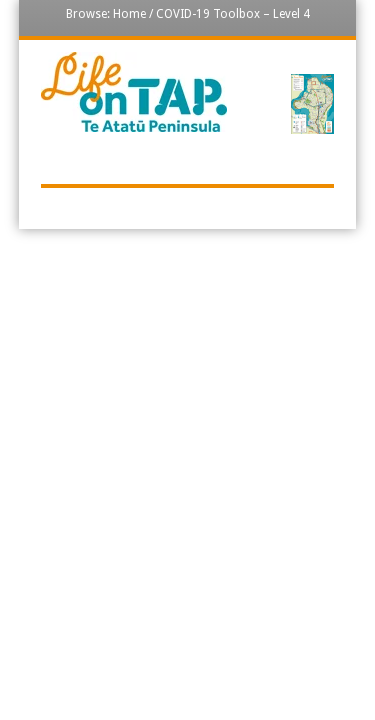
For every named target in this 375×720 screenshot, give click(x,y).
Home (129, 14)
